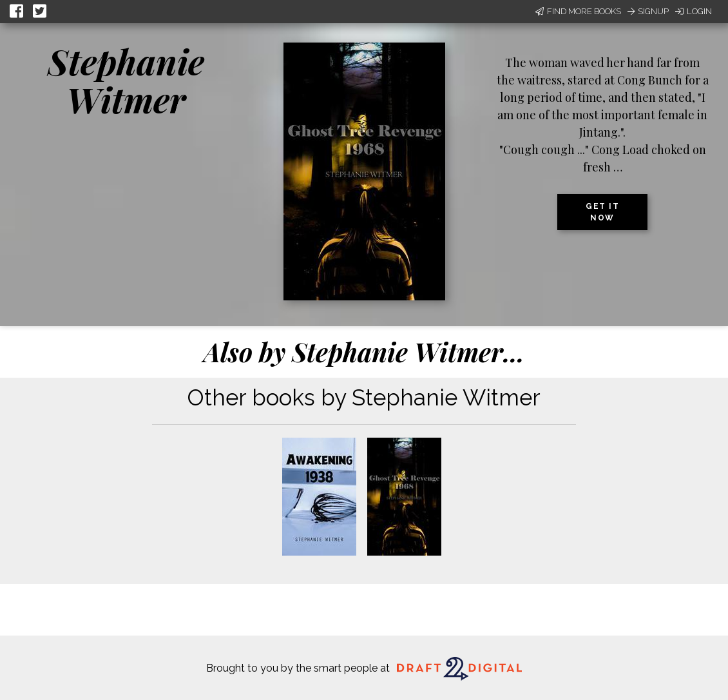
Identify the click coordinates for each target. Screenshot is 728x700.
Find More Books (578, 11)
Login (694, 11)
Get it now (602, 212)
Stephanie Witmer (126, 80)
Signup (648, 11)
